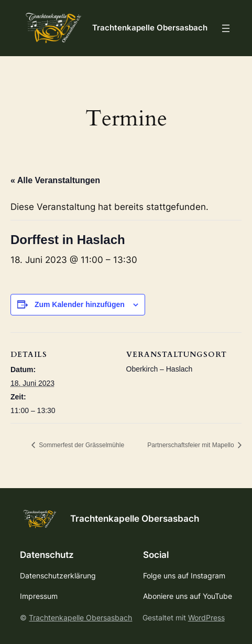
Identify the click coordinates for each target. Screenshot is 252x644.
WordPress (206, 617)
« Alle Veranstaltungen (55, 180)
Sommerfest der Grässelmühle (81, 445)
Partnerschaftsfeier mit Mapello (191, 445)
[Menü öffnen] (226, 28)
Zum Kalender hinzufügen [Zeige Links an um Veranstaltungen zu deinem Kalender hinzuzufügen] (80, 304)
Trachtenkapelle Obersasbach (150, 28)
